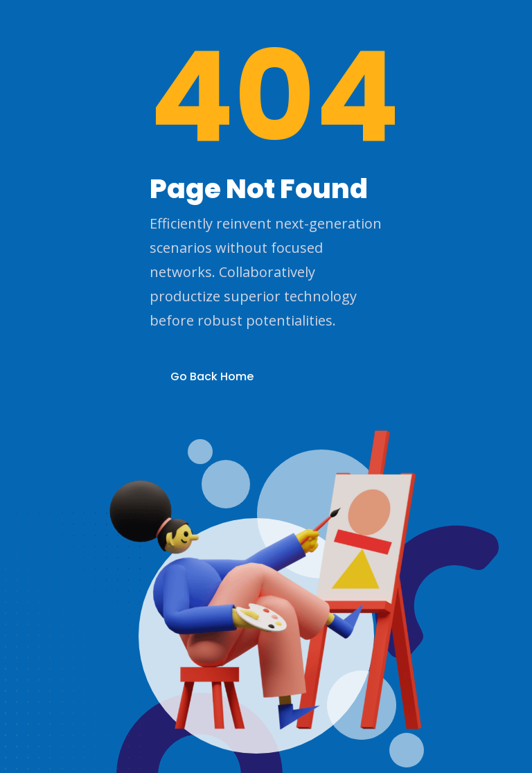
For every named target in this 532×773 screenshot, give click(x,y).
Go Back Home (212, 376)
